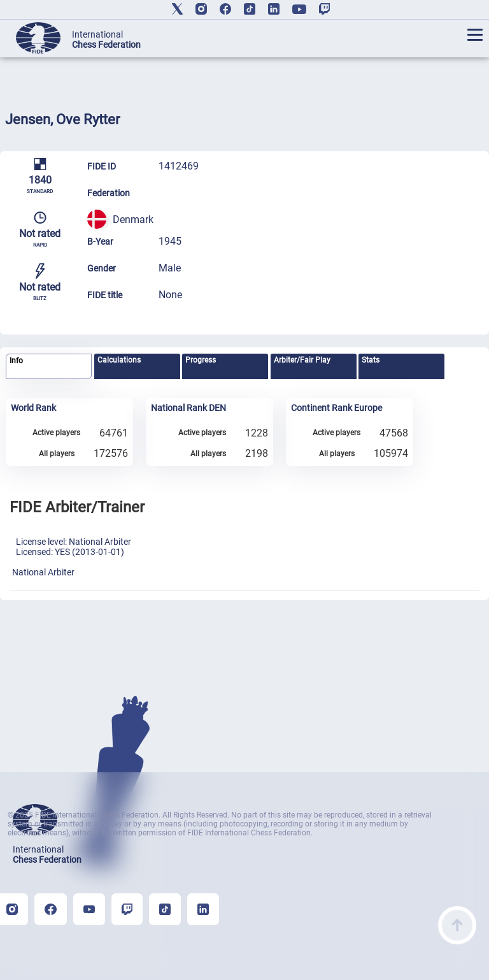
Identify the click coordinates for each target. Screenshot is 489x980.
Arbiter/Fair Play (302, 360)
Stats (371, 360)
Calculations (119, 360)
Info (16, 361)
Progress (201, 360)
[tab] (49, 367)
